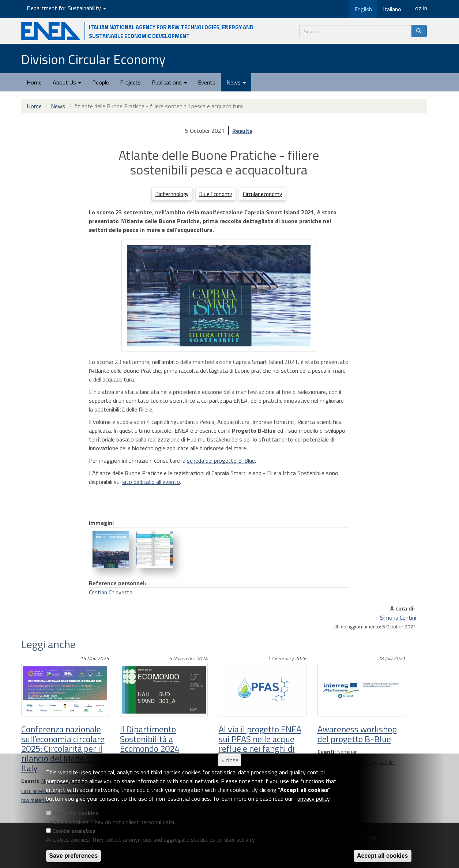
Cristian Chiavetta (111, 592)
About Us (67, 82)
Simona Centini (398, 617)
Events (207, 82)
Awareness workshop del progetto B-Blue (357, 734)
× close (230, 760)
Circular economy (262, 194)
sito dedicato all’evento (151, 482)
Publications (169, 82)
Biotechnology (172, 194)
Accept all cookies (383, 856)
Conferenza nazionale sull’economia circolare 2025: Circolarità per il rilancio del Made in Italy (63, 748)
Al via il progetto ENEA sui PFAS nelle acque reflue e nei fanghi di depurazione (260, 743)
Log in (420, 8)
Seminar (347, 752)
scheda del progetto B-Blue (221, 461)
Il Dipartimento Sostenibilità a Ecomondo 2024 (150, 739)
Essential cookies (75, 813)
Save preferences (74, 856)
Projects (130, 82)
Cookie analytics (74, 831)
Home (34, 82)
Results (242, 131)
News (236, 82)
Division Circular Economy (93, 59)
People (101, 82)
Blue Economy (216, 194)
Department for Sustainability (66, 8)
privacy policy (314, 799)
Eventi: (327, 752)
